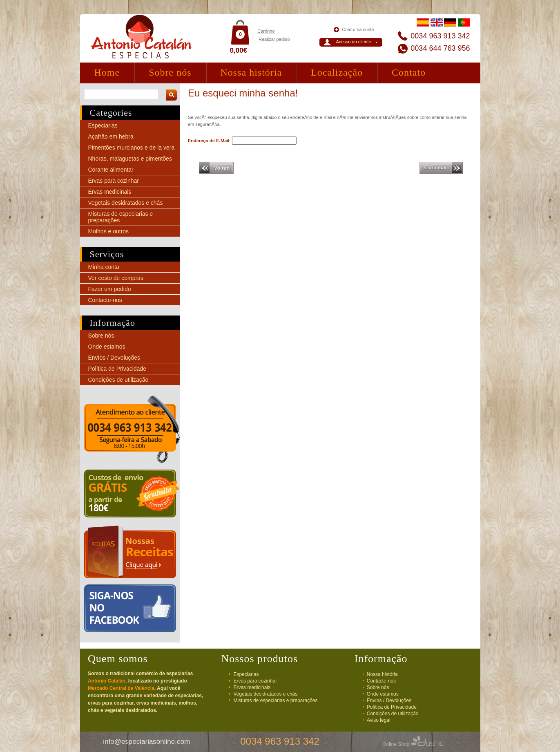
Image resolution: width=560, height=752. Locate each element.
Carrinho (266, 31)
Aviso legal (379, 720)
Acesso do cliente (353, 42)
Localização (337, 72)
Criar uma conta (358, 29)
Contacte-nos (105, 300)
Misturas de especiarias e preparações (275, 701)
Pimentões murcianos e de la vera (132, 148)
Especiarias (103, 125)
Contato (409, 72)
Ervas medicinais (110, 192)
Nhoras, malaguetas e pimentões (130, 159)
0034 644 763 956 (440, 48)
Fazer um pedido (110, 289)
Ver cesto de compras (116, 278)
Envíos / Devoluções (114, 358)
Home (107, 72)
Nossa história (251, 72)
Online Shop (413, 744)
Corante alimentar (111, 170)
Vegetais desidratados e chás (126, 203)
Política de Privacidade (117, 369)
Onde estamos (107, 347)
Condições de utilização (118, 380)
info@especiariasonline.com (146, 742)
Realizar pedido (274, 39)
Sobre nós (170, 72)
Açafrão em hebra (111, 137)
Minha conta (104, 267)
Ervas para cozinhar (114, 181)
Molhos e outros (109, 231)
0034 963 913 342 (440, 36)
